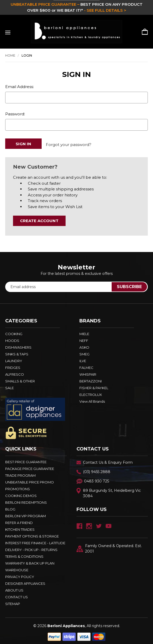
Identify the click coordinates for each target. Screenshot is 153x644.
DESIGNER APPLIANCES (25, 581)
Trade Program (20, 473)
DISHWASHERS (18, 345)
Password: (15, 114)
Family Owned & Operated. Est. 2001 (109, 546)
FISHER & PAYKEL (94, 386)
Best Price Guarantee (26, 460)
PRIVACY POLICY (20, 574)
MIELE (84, 331)
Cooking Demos (21, 493)
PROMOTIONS (18, 487)
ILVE (83, 358)
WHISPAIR (88, 372)
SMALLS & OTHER (20, 379)
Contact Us (17, 595)
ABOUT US (14, 588)
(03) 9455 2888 (97, 469)
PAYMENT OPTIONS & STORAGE (32, 534)
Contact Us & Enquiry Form (108, 460)
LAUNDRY (14, 358)
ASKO (84, 345)
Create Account (39, 218)
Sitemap (13, 601)
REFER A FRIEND (19, 520)
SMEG (84, 352)
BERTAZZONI (91, 379)
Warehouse (17, 568)
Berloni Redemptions (26, 500)
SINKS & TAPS (17, 352)
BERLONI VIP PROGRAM (25, 514)
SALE (9, 386)
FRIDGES (13, 365)
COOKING (14, 331)
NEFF (84, 338)
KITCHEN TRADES (20, 527)
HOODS (12, 338)
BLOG (10, 507)
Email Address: (20, 87)
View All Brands (92, 399)
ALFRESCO (15, 372)
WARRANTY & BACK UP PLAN (30, 561)
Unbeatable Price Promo (30, 480)
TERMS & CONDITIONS (24, 554)
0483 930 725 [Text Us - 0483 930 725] (97, 479)
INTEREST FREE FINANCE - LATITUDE (35, 541)
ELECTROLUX (91, 392)
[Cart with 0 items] (143, 32)
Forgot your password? (69, 144)
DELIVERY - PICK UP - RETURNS (31, 547)
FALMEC (86, 365)
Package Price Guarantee (30, 466)
